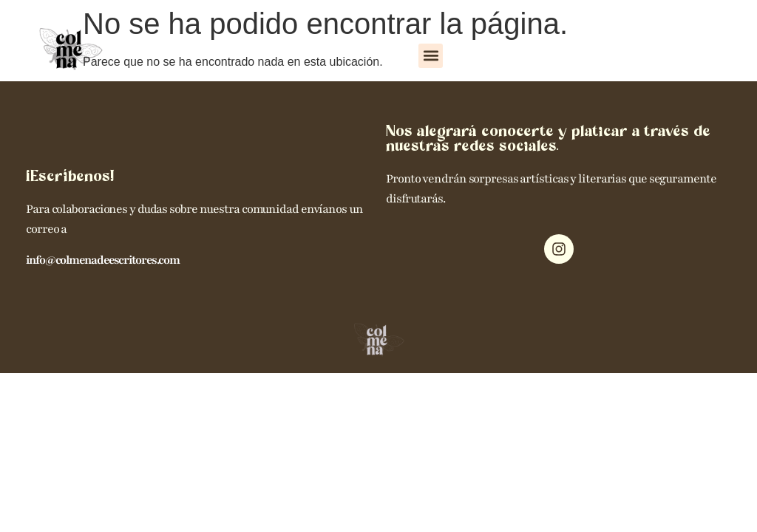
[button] (431, 56)
